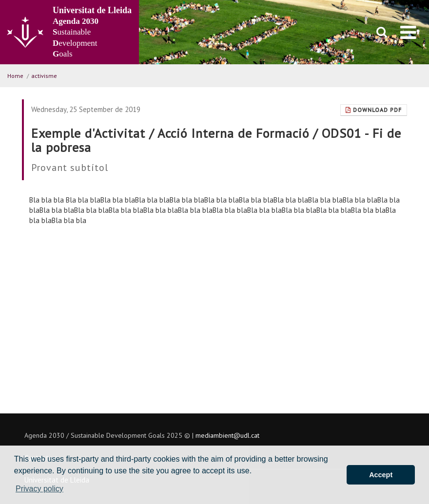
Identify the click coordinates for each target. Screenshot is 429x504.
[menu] (408, 32)
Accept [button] (381, 475)
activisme (44, 76)
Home (15, 76)
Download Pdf (374, 110)
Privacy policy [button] (39, 489)
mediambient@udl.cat (227, 435)
